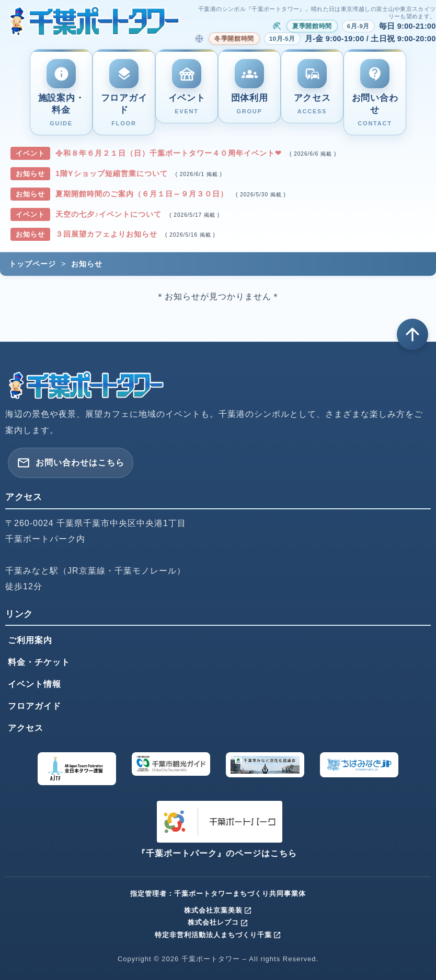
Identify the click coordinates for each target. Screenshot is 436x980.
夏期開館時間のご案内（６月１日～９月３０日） (143, 194)
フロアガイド (35, 706)
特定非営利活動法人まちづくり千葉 (218, 935)
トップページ (32, 264)
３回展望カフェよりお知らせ (108, 234)
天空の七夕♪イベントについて (110, 214)
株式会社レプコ (218, 922)
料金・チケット (39, 662)
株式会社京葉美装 (218, 910)
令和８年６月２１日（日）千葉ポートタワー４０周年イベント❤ (170, 153)
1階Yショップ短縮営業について (113, 173)
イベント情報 (35, 684)
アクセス (26, 728)
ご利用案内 (30, 640)
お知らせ (87, 264)
